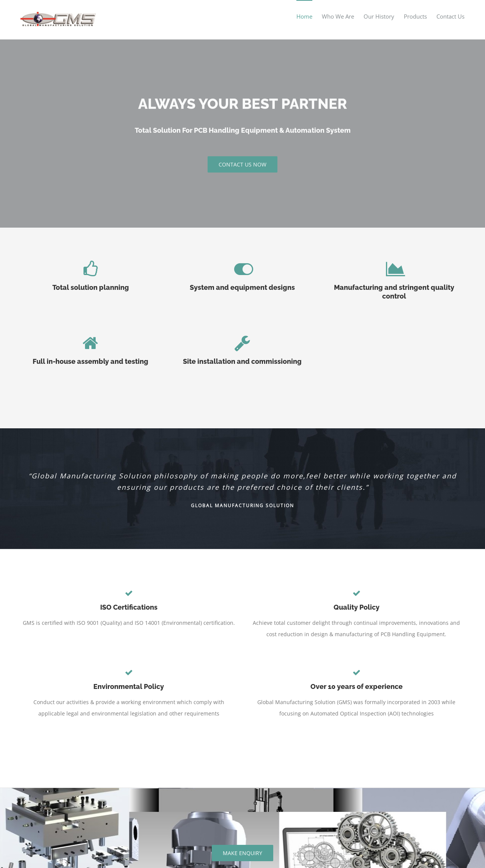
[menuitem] (309, 16)
